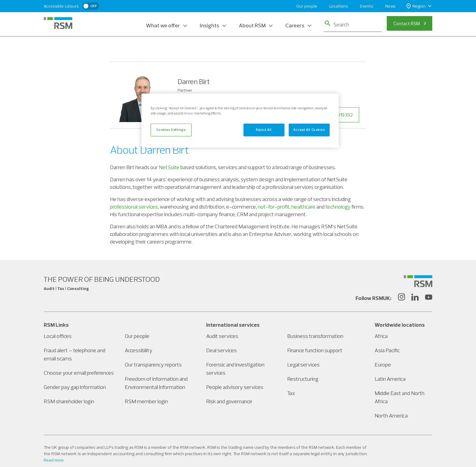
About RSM (252, 25)
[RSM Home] (58, 23)
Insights (209, 25)
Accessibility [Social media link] (139, 350)
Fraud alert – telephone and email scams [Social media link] (75, 354)
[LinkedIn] (415, 298)
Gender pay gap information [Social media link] (75, 387)
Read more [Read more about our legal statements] (54, 460)
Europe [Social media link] (383, 365)
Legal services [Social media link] (303, 365)
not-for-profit (274, 207)
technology (338, 207)
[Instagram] (401, 298)
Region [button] (416, 6)
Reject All (264, 130)
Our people (307, 6)
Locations (339, 6)
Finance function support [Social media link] (315, 350)
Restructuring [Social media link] (303, 379)
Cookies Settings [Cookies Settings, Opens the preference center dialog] (171, 130)
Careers (295, 25)
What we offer (163, 25)
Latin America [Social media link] (390, 379)
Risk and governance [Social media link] (229, 401)
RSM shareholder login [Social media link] (69, 401)
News (390, 6)
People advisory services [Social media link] (235, 387)
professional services (134, 207)
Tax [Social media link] (291, 393)
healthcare (303, 207)
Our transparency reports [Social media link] (153, 365)
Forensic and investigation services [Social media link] (235, 369)
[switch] (91, 6)
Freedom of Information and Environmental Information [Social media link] (156, 383)
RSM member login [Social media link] (146, 401)
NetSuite (169, 167)
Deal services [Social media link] (221, 350)
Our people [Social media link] (137, 336)
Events (367, 6)
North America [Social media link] (391, 416)
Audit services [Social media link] (222, 336)
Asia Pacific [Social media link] (387, 350)
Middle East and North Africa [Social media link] (399, 397)
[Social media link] (418, 281)
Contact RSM (407, 23)
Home (116, 48)
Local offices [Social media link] (58, 336)
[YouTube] (429, 298)
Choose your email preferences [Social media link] (79, 373)
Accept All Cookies (309, 130)
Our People (143, 48)
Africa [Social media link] (381, 336)
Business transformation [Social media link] (315, 336)
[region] (240, 121)
